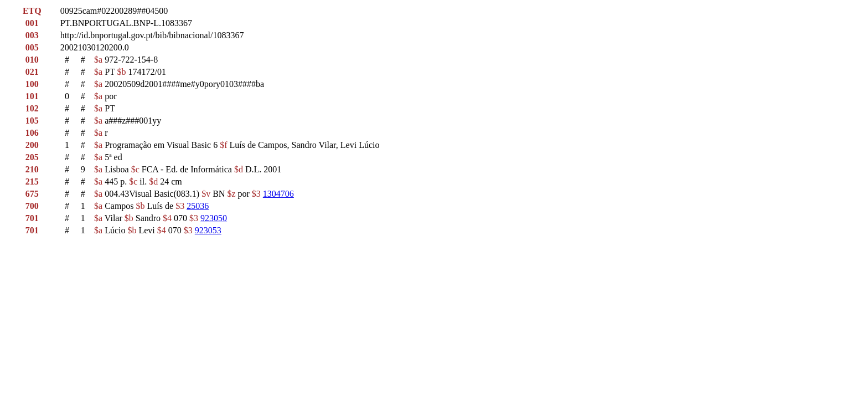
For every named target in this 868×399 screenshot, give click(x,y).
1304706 (278, 194)
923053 (208, 230)
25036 (198, 206)
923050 (214, 218)
